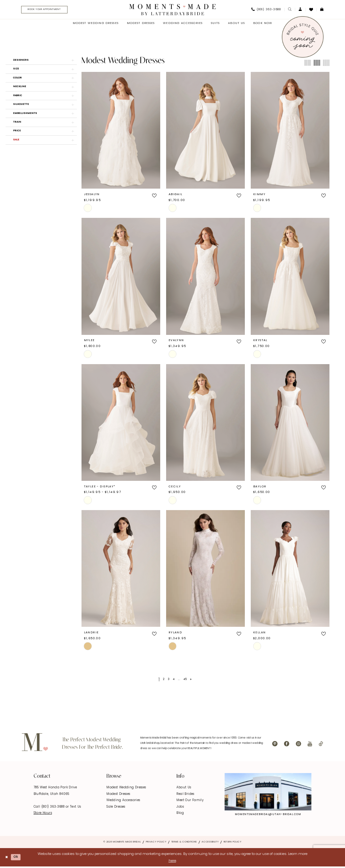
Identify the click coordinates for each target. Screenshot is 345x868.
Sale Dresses (116, 808)
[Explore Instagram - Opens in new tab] (268, 793)
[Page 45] (186, 680)
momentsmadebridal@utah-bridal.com (268, 816)
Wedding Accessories (123, 802)
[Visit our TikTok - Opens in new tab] (321, 745)
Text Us (76, 808)
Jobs (180, 808)
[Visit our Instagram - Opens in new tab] (298, 745)
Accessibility (210, 843)
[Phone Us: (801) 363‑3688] (266, 10)
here (172, 862)
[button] (300, 10)
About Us (184, 789)
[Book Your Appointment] (49, 10)
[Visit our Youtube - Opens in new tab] (310, 745)
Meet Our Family (190, 802)
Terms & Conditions (184, 843)
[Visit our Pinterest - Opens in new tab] (275, 745)
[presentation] (121, 131)
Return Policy (233, 843)
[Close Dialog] (7, 859)
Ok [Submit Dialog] (18, 858)
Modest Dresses (118, 795)
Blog (180, 814)
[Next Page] (193, 680)
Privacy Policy (156, 843)
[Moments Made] (172, 10)
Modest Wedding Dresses (126, 789)
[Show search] (290, 10)
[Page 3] (168, 680)
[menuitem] (47, 10)
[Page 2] (162, 680)
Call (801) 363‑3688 (50, 808)
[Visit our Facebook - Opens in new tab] (287, 745)
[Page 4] (174, 680)
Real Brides (185, 795)
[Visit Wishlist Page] (311, 10)
